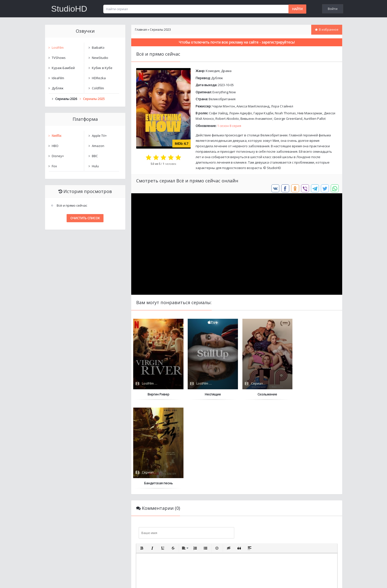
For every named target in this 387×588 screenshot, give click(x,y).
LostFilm (58, 48)
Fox (54, 166)
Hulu (95, 166)
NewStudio (100, 58)
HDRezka (99, 78)
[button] (142, 459)
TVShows (59, 58)
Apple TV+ (99, 136)
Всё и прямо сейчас (72, 205)
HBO (55, 146)
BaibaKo (98, 48)
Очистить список (85, 218)
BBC (95, 156)
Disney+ (58, 156)
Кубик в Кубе (102, 68)
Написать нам (63, 579)
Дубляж (217, 78)
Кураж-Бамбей (63, 68)
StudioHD (69, 9)
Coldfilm (98, 88)
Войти (333, 9)
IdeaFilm (58, 78)
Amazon (98, 146)
